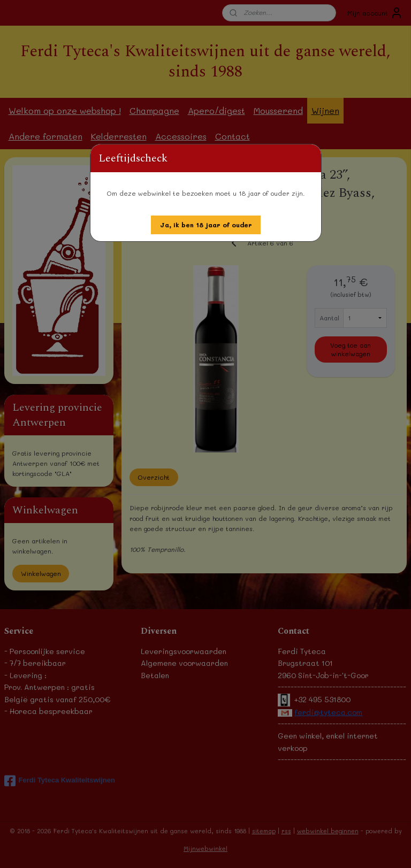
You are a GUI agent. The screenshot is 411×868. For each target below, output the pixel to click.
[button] (206, 225)
